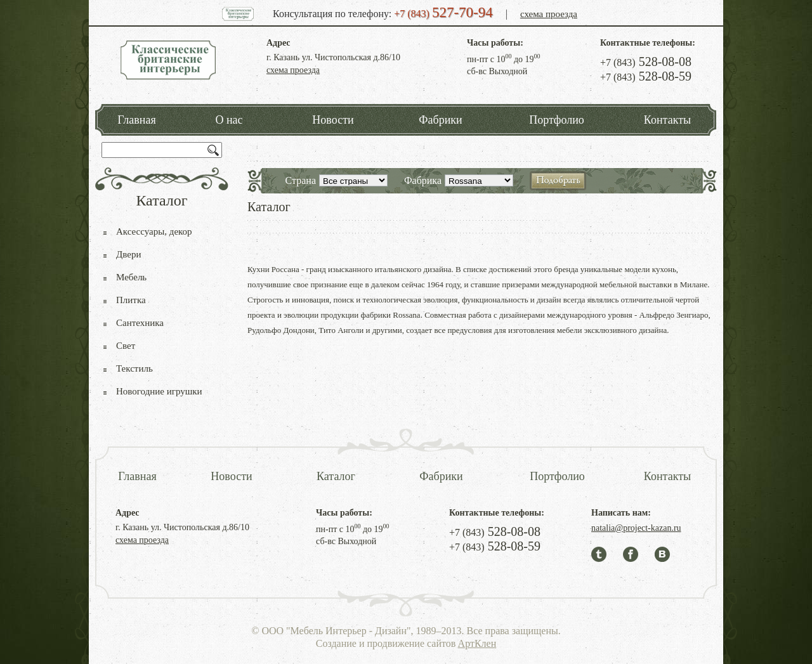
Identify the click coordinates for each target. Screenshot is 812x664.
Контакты (667, 120)
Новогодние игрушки (159, 391)
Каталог (336, 476)
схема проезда (549, 14)
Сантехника (140, 323)
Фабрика (423, 180)
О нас (229, 120)
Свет (126, 346)
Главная (136, 120)
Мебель (131, 277)
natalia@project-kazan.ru (636, 528)
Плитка (131, 300)
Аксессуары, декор (154, 231)
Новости (333, 120)
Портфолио (557, 120)
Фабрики (440, 120)
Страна (301, 180)
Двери (128, 254)
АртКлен (477, 643)
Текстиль (134, 368)
